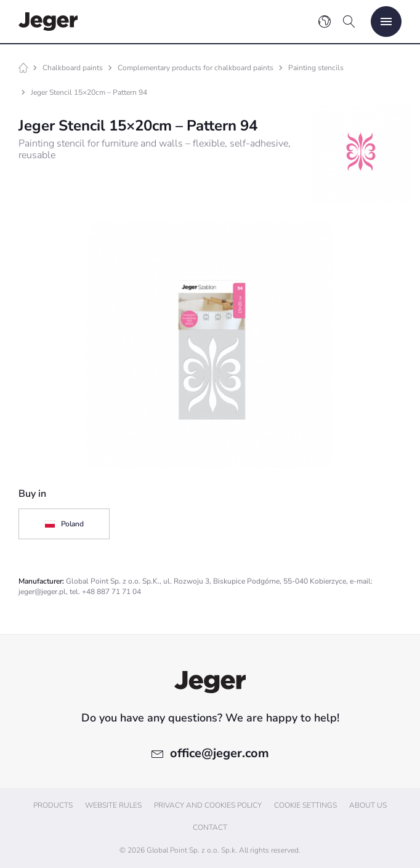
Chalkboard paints (73, 68)
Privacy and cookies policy (208, 805)
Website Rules (113, 805)
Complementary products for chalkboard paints (196, 68)
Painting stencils (316, 68)
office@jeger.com (220, 753)
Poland (64, 524)
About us (368, 805)
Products (53, 805)
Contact (210, 827)
